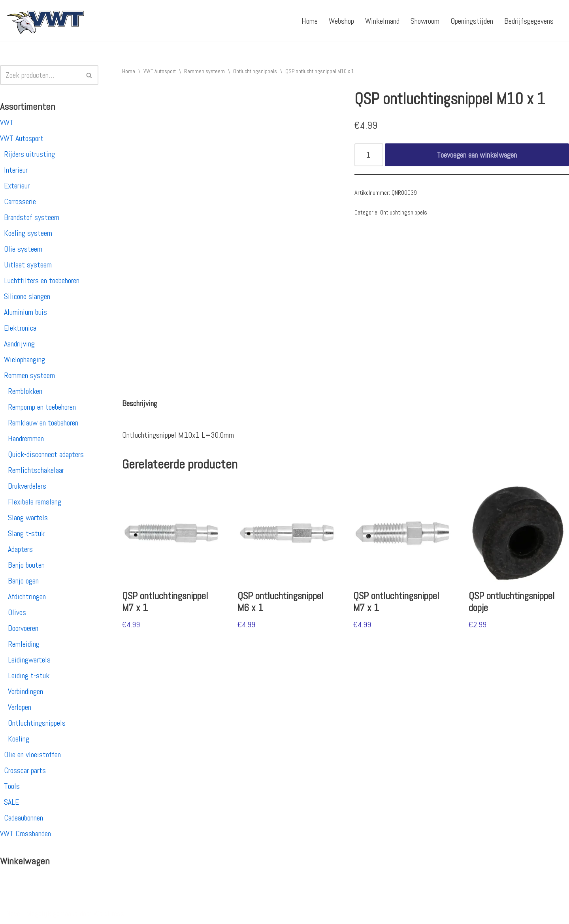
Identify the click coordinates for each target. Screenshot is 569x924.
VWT (7, 122)
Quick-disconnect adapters (46, 454)
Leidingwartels (29, 660)
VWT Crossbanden (25, 834)
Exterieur (17, 186)
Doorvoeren (23, 628)
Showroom (425, 21)
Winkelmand (382, 21)
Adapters (20, 549)
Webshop (341, 21)
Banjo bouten (26, 565)
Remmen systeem (29, 375)
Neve (13, 913)
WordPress (109, 913)
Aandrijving (19, 344)
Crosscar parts (25, 770)
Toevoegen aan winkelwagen (477, 155)
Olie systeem (23, 249)
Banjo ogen (23, 581)
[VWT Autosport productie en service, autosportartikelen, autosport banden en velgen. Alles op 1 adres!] (45, 21)
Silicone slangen (27, 296)
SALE (11, 802)
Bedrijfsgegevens (529, 21)
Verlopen (20, 707)
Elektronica (20, 328)
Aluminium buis (25, 312)
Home (310, 21)
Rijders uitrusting (29, 154)
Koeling (19, 739)
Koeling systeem (28, 233)
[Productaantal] (369, 155)
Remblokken (25, 391)
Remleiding (24, 644)
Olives (17, 612)
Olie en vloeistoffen (32, 755)
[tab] (140, 403)
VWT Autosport (22, 138)
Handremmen (26, 438)
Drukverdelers (27, 486)
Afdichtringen (27, 597)
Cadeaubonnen (24, 818)
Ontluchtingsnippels (37, 723)
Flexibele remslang (35, 502)
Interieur (16, 170)
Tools (12, 786)
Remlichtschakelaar (36, 470)
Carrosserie (20, 201)
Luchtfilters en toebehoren (42, 280)
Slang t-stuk (26, 533)
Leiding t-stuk (29, 676)
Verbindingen (25, 691)
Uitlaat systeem (28, 265)
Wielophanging (24, 359)
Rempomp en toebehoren (42, 407)
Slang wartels (28, 518)
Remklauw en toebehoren (43, 423)
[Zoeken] (40, 75)
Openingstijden (472, 21)
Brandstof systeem (32, 217)
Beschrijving (140, 403)
